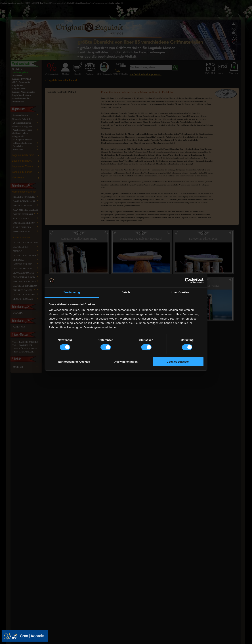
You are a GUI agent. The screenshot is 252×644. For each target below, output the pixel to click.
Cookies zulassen (178, 362)
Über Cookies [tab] (180, 292)
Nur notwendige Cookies (74, 362)
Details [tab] (126, 292)
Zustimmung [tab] (72, 292)
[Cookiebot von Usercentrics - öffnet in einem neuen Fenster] (188, 280)
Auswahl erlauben (126, 362)
